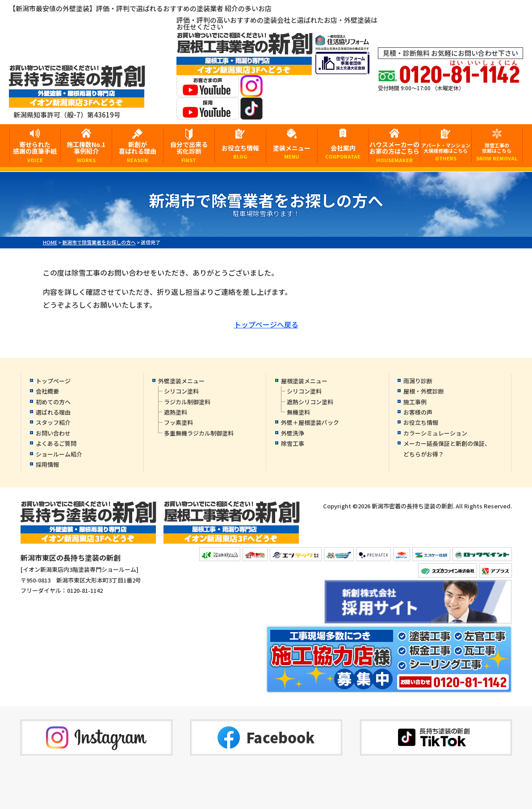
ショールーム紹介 (59, 454)
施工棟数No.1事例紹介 (86, 151)
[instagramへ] (251, 91)
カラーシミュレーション (435, 433)
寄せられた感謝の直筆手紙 (35, 151)
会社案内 (343, 152)
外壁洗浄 (293, 433)
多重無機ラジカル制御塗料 (199, 433)
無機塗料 (298, 412)
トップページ (53, 381)
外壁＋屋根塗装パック (310, 422)
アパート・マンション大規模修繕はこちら (446, 152)
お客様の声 (418, 412)
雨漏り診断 (418, 381)
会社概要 (47, 391)
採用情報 (47, 464)
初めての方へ (53, 402)
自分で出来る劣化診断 (189, 151)
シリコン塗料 (181, 391)
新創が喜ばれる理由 (138, 151)
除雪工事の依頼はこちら (497, 152)
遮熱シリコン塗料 (310, 402)
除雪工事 (293, 443)
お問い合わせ (53, 433)
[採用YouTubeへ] (208, 114)
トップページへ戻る (266, 324)
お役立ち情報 (240, 152)
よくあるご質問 (56, 443)
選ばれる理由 (53, 412)
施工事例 (415, 402)
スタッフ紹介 (53, 422)
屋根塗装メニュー (304, 381)
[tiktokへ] (251, 114)
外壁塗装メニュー (181, 381)
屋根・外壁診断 (424, 391)
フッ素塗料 (178, 422)
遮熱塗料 (176, 412)
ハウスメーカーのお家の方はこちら (394, 151)
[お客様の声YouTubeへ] (208, 91)
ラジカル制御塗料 (187, 402)
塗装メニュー (292, 152)
